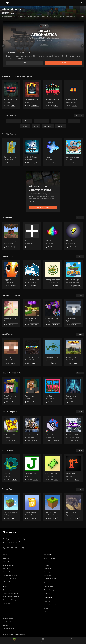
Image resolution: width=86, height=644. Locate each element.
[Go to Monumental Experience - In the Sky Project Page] (73, 274)
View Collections (43, 207)
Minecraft (6, 562)
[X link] (20, 548)
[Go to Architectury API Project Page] (73, 468)
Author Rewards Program (11, 597)
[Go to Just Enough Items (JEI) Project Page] (32, 468)
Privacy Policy (7, 622)
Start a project (8, 590)
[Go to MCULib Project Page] (73, 236)
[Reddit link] (23, 548)
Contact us (48, 593)
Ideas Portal (48, 562)
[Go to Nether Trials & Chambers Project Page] (11, 94)
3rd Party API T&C (9, 603)
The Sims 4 (7, 569)
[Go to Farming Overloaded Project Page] (53, 274)
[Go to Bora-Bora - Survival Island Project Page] (53, 352)
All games (6, 559)
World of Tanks (8, 582)
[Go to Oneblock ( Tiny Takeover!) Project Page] (11, 507)
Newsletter (48, 569)
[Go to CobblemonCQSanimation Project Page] (53, 313)
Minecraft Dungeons (10, 579)
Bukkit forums (49, 575)
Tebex (46, 608)
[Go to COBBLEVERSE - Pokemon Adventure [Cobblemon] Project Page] (53, 430)
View (24, 62)
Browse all (79, 115)
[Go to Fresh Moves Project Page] (32, 391)
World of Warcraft (9, 565)
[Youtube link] (12, 548)
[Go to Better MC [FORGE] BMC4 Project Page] (73, 430)
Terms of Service (8, 619)
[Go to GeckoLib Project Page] (11, 468)
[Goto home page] (7, 3)
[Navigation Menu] (3, 3)
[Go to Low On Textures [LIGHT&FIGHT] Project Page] (32, 313)
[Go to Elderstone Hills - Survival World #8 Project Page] (73, 352)
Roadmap (47, 572)
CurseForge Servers (50, 579)
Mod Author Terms (9, 628)
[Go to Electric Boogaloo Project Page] (11, 152)
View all (80, 218)
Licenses (6, 625)
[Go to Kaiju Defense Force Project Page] (32, 274)
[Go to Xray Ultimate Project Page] (73, 391)
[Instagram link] (4, 548)
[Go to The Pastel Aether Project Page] (11, 313)
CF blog (47, 565)
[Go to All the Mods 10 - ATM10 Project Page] (11, 430)
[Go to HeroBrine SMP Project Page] (11, 352)
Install (64, 62)
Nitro (46, 611)
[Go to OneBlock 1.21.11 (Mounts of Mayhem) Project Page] (53, 507)
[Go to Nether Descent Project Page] (73, 94)
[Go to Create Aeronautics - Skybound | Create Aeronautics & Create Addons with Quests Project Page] (73, 152)
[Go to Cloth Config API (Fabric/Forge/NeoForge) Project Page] (53, 468)
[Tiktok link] (8, 548)
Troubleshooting (49, 590)
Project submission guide (11, 593)
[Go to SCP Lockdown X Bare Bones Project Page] (73, 313)
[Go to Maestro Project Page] (53, 152)
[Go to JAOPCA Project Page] (53, 236)
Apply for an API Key (10, 600)
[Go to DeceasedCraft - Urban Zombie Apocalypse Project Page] (32, 430)
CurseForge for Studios (51, 605)
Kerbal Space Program (10, 575)
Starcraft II (6, 572)
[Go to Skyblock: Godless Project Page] (32, 152)
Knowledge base (49, 587)
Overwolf (47, 602)
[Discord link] (16, 548)
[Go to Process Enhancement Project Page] (11, 236)
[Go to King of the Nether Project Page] (32, 94)
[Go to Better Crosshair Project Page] (32, 236)
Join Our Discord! (50, 559)
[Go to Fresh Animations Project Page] (11, 391)
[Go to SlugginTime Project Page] (11, 274)
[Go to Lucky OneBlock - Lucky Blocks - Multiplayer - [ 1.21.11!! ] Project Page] (32, 507)
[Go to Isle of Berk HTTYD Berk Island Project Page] (73, 507)
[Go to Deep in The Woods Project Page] (32, 352)
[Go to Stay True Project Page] (53, 391)
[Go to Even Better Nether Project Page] (53, 94)
